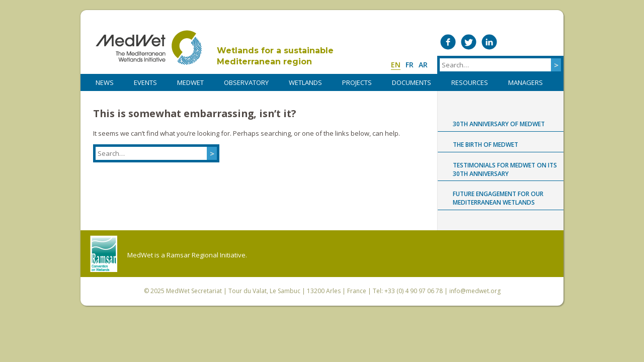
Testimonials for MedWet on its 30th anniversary (505, 169)
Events (145, 82)
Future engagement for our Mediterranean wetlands (498, 198)
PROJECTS (357, 82)
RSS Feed (551, 42)
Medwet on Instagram (531, 42)
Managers (526, 82)
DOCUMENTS (412, 82)
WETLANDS (305, 82)
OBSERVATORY (246, 82)
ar (423, 65)
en (396, 65)
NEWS (105, 82)
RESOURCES (470, 82)
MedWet (149, 48)
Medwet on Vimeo (510, 42)
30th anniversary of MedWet (499, 124)
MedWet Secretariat (194, 291)
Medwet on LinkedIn (489, 42)
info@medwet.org (475, 291)
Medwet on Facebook (448, 42)
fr (410, 65)
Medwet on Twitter (469, 42)
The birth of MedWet (486, 145)
